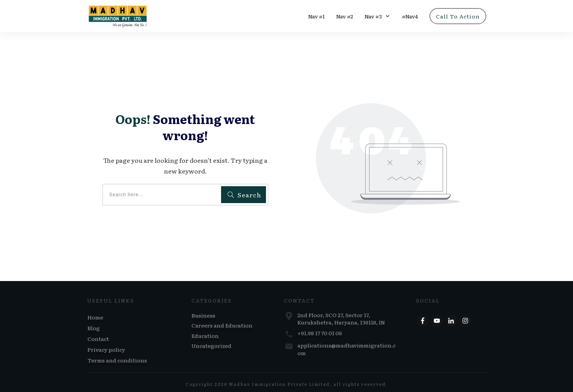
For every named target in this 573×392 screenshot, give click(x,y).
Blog (94, 325)
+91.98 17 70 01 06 (320, 330)
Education (205, 332)
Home (95, 314)
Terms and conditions (117, 357)
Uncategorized (211, 342)
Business (203, 312)
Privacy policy (106, 346)
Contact (98, 336)
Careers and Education (222, 322)
